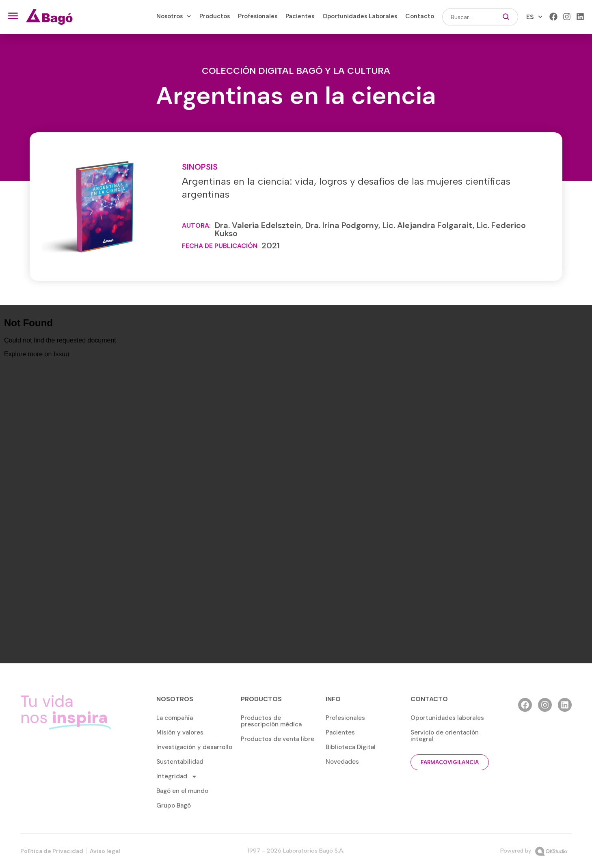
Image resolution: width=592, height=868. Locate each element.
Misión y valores (180, 732)
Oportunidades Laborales (360, 16)
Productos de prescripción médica (271, 721)
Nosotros (174, 16)
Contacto (420, 16)
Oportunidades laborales (447, 718)
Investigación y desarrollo (194, 747)
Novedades (342, 762)
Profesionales (258, 16)
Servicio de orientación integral (445, 736)
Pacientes (300, 16)
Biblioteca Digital (351, 747)
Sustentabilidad (180, 762)
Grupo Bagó (174, 806)
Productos (215, 16)
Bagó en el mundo (182, 791)
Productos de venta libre (278, 739)
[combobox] (468, 17)
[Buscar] (506, 17)
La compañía (175, 718)
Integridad (177, 776)
